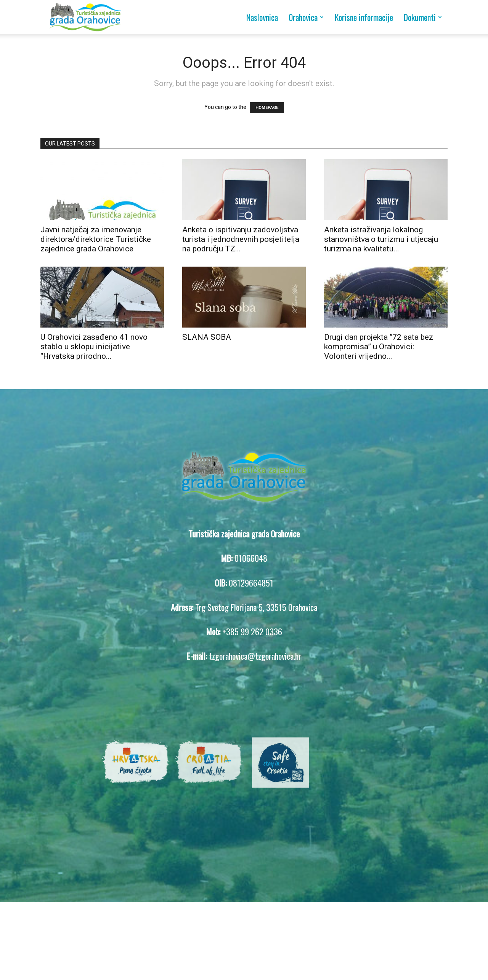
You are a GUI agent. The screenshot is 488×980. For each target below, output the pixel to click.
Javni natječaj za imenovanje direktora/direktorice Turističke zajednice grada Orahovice (96, 239)
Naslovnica (262, 17)
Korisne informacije (364, 17)
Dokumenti (423, 17)
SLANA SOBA (207, 337)
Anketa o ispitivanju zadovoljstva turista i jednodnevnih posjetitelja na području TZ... (241, 239)
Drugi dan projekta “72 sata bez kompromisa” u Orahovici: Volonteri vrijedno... (379, 347)
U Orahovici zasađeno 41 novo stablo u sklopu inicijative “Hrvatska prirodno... (94, 347)
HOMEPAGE (267, 108)
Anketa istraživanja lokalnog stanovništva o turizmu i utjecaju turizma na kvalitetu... (381, 239)
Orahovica (306, 17)
